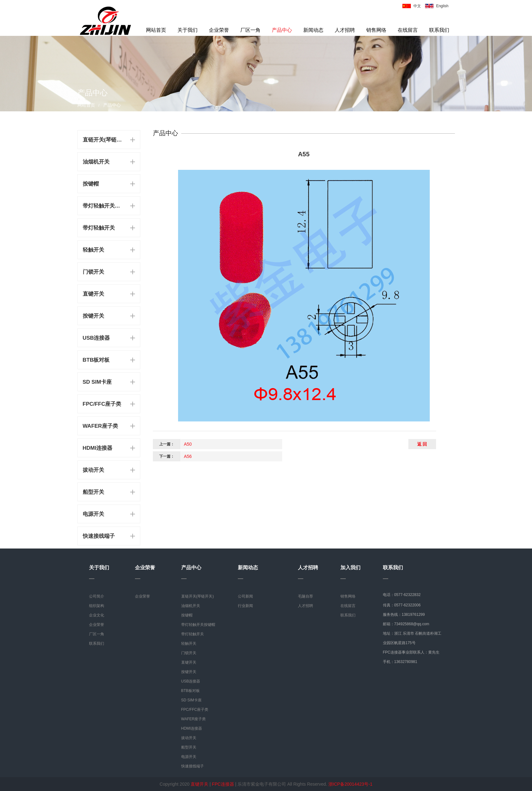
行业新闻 (245, 606)
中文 (417, 6)
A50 (188, 444)
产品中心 (282, 30)
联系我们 (439, 30)
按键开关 (93, 316)
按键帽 (91, 184)
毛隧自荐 (305, 596)
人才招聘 (345, 30)
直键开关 (93, 294)
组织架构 (97, 606)
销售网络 (376, 30)
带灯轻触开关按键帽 (104, 206)
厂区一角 (250, 30)
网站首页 (156, 30)
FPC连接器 (223, 784)
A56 (188, 456)
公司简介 (97, 596)
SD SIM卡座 (97, 382)
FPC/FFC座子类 (102, 404)
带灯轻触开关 (99, 228)
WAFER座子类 (100, 426)
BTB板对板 (96, 360)
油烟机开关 (96, 162)
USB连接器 (96, 338)
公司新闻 (245, 596)
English (442, 6)
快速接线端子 (99, 536)
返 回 (422, 444)
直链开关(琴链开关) (104, 140)
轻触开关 (93, 250)
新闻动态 (313, 30)
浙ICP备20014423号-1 (350, 784)
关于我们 (188, 30)
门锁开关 (93, 272)
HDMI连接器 (98, 448)
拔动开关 (93, 470)
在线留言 (408, 30)
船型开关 (93, 492)
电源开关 (93, 514)
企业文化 (97, 615)
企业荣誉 (219, 30)
